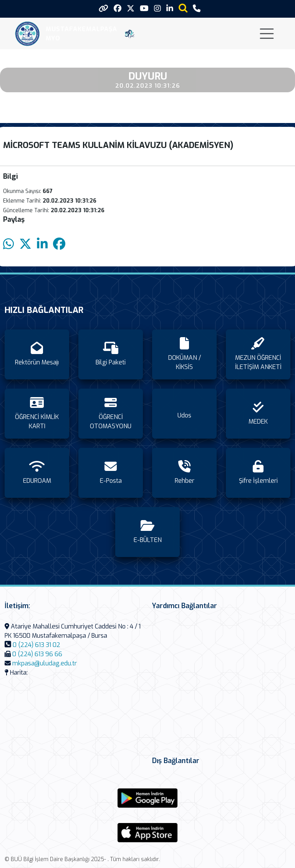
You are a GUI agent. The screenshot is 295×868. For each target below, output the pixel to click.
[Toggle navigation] (267, 34)
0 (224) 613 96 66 (37, 654)
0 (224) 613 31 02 (36, 645)
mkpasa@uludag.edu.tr (45, 663)
